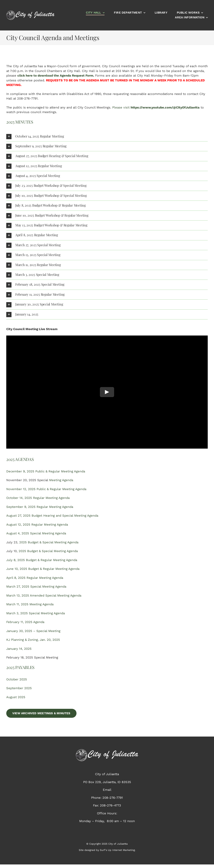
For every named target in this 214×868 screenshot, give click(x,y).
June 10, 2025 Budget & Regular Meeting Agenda (43, 569)
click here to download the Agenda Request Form (55, 76)
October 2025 (17, 679)
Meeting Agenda (61, 480)
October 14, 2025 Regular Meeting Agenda (38, 498)
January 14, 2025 (19, 649)
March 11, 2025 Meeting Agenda (30, 604)
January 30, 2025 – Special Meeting (33, 631)
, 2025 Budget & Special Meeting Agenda (48, 542)
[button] (107, 136)
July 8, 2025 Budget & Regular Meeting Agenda (42, 560)
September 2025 (19, 688)
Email (107, 790)
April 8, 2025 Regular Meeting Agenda (35, 578)
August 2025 (16, 697)
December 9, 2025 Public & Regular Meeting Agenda (46, 471)
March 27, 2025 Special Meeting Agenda (36, 587)
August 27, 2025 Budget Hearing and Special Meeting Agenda (52, 516)
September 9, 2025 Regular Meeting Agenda (40, 507)
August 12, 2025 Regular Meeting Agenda (37, 525)
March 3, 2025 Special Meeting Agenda (36, 613)
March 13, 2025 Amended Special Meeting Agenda (44, 595)
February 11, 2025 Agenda (25, 622)
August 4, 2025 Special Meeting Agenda (36, 533)
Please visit (156, 107)
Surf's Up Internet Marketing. (118, 850)
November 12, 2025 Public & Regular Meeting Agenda (46, 489)
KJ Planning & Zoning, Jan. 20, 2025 (33, 640)
